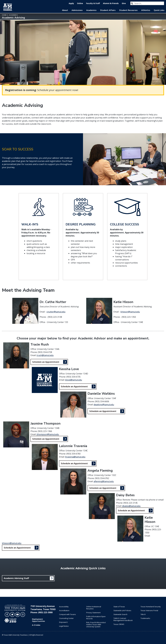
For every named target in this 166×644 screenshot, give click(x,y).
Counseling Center (66, 618)
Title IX (143, 614)
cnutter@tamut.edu (56, 312)
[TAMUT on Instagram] (23, 614)
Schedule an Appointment (46, 362)
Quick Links (159, 10)
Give (124, 3)
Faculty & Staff (93, 3)
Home (4, 15)
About (65, 10)
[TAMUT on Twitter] (12, 614)
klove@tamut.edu (74, 380)
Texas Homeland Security (151, 607)
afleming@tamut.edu (104, 481)
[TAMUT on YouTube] (18, 614)
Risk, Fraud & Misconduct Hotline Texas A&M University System (96, 625)
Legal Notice (64, 626)
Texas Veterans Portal (149, 610)
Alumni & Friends (111, 3)
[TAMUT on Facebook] (7, 614)
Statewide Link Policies (122, 610)
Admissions (77, 10)
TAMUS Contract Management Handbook (123, 619)
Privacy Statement (93, 613)
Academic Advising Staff (16, 578)
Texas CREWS (119, 624)
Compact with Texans (68, 614)
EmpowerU (63, 622)
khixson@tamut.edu (130, 312)
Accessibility (64, 607)
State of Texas (119, 607)
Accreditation (64, 610)
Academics (91, 10)
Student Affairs (108, 10)
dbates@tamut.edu (131, 506)
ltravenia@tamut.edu (75, 457)
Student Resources (128, 10)
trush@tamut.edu (45, 355)
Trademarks (145, 618)
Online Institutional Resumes (94, 608)
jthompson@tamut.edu (48, 434)
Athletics (146, 10)
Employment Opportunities (38, 620)
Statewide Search (120, 614)
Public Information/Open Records (96, 617)
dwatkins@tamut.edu (104, 405)
